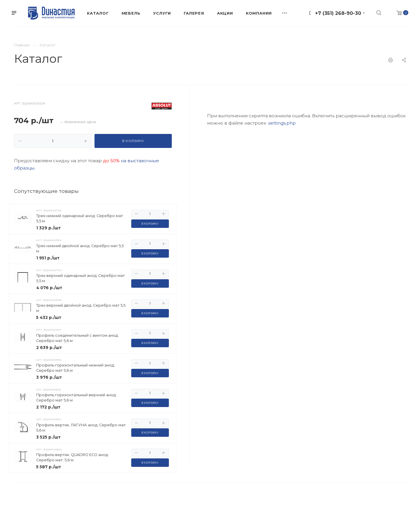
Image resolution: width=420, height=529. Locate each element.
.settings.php (282, 247)
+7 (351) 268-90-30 (338, 13)
